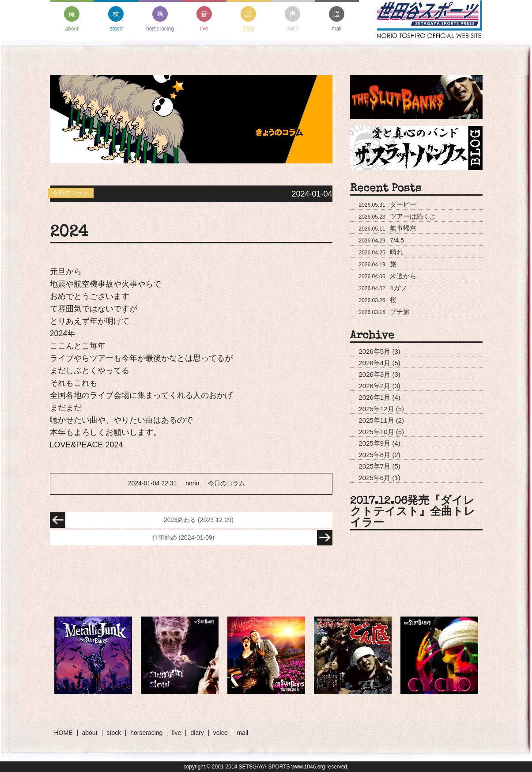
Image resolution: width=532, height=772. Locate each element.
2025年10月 (377, 432)
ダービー (388, 204)
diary (248, 19)
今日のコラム (226, 483)
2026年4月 (375, 363)
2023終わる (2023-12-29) (142, 520)
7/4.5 (382, 240)
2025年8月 (375, 455)
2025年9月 (375, 443)
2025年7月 (375, 466)
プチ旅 (384, 312)
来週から (388, 276)
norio (192, 483)
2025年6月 (375, 478)
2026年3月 (375, 374)
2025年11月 (377, 420)
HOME (64, 733)
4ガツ (383, 288)
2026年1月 (375, 397)
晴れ (381, 252)
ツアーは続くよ (398, 216)
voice (292, 19)
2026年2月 (375, 386)
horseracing (160, 19)
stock (116, 19)
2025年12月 (377, 409)
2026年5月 (375, 351)
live (204, 19)
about (72, 19)
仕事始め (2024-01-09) (242, 538)
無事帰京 (388, 228)
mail (337, 19)
